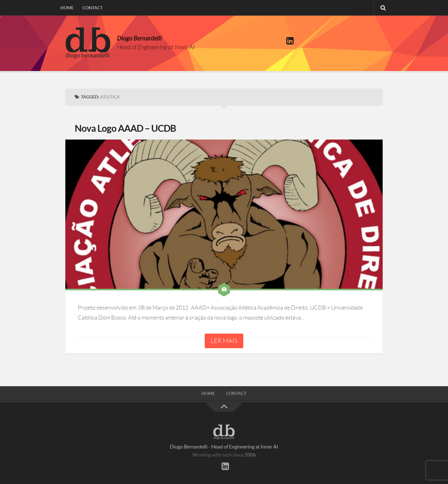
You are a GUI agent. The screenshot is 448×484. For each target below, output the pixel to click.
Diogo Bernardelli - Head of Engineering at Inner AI (224, 447)
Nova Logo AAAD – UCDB (125, 128)
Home (67, 8)
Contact (93, 8)
